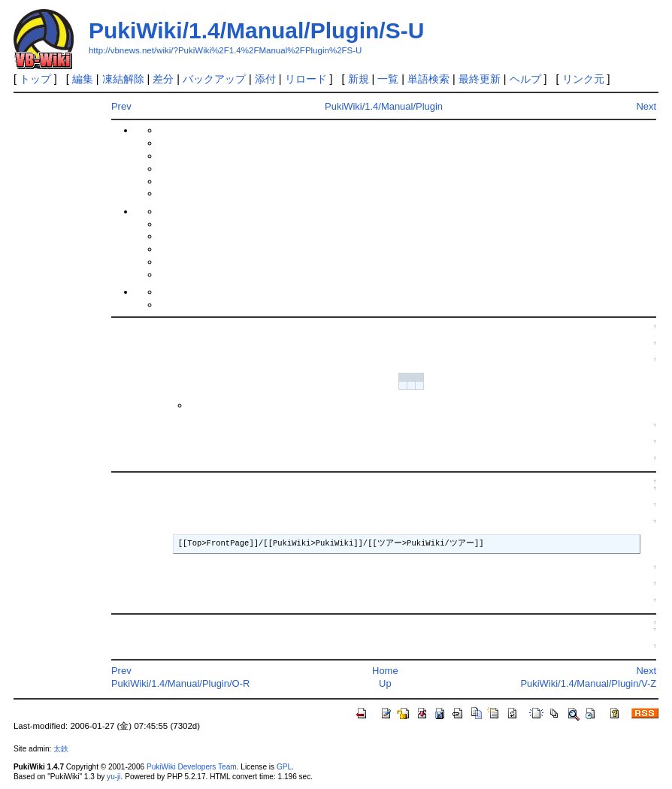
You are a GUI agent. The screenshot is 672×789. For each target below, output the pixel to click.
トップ (35, 79)
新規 (359, 79)
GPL (284, 767)
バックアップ (214, 79)
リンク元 (583, 79)
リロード (306, 79)
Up (385, 683)
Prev (121, 106)
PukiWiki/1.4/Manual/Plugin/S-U (256, 30)
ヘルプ (525, 79)
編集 (83, 79)
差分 (163, 79)
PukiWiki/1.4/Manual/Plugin (384, 106)
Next (646, 106)
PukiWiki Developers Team (192, 767)
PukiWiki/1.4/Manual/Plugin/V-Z (588, 683)
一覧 (388, 79)
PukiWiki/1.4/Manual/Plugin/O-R (180, 683)
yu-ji (114, 777)
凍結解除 (123, 79)
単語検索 (428, 79)
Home (385, 671)
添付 (265, 79)
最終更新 (480, 79)
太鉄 (61, 749)
